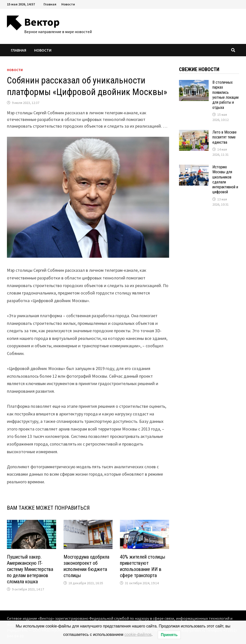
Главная (50, 4)
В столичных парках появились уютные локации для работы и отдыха (225, 95)
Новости (68, 4)
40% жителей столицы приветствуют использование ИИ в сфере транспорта (143, 566)
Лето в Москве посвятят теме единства (224, 137)
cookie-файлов (138, 634)
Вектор (42, 22)
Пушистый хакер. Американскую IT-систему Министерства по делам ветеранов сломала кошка (30, 569)
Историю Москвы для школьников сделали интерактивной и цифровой (225, 180)
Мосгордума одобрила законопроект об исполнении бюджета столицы (86, 566)
